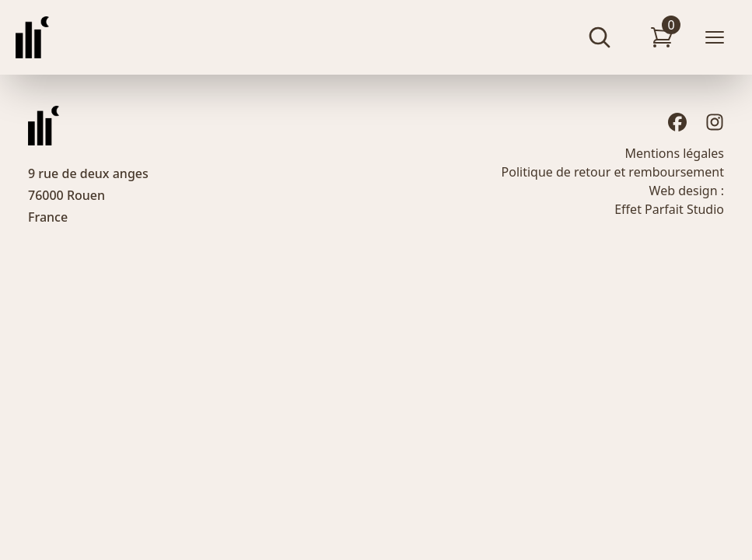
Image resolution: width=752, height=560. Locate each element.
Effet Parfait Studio (669, 209)
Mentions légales (674, 153)
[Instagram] (715, 122)
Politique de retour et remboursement (613, 172)
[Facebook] (677, 122)
